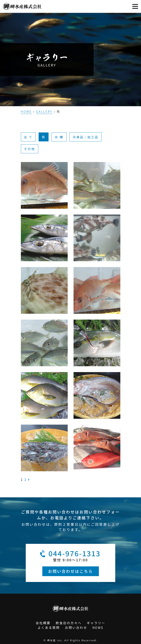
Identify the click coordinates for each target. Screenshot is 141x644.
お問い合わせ (76, 627)
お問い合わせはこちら (71, 571)
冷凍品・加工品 (86, 137)
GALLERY (44, 111)
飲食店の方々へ (69, 623)
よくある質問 (49, 627)
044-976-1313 (70, 553)
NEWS (98, 627)
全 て (28, 137)
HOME (26, 111)
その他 (30, 149)
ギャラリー (96, 623)
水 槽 (59, 137)
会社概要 (43, 623)
